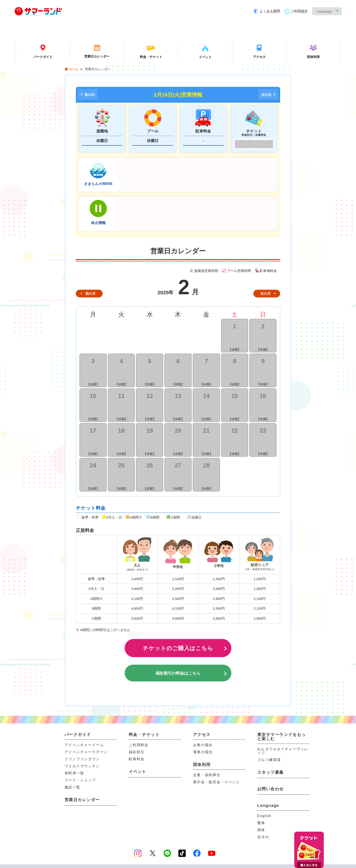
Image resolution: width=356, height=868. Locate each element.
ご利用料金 (138, 745)
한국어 (263, 837)
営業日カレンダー (82, 800)
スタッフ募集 (271, 772)
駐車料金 (137, 759)
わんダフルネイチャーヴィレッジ (283, 751)
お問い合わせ (271, 789)
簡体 (261, 830)
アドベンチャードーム (84, 745)
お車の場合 (203, 745)
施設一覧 (72, 787)
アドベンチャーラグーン (86, 752)
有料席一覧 (74, 773)
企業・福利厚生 (207, 775)
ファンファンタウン (82, 759)
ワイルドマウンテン (82, 766)
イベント (138, 772)
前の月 (90, 293)
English (264, 816)
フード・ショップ (80, 780)
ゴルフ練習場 (269, 760)
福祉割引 (137, 752)
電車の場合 (203, 752)
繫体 (261, 823)
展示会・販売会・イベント (216, 782)
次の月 (266, 293)
